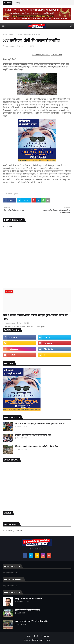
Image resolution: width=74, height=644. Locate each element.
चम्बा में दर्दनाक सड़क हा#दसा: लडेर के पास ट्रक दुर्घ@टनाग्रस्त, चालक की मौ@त (35, 317)
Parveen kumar (10, 46)
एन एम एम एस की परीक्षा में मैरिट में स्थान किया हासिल (31, 621)
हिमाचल (11, 34)
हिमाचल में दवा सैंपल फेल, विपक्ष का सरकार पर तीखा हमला (33, 435)
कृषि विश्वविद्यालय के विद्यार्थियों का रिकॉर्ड (27, 610)
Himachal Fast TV (44, 640)
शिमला (10, 194)
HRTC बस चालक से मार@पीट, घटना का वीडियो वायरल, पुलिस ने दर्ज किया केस (40, 424)
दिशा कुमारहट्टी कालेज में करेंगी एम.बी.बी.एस (29, 599)
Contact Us (45, 636)
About (36, 636)
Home (5, 34)
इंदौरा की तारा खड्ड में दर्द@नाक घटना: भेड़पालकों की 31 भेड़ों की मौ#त (37, 446)
